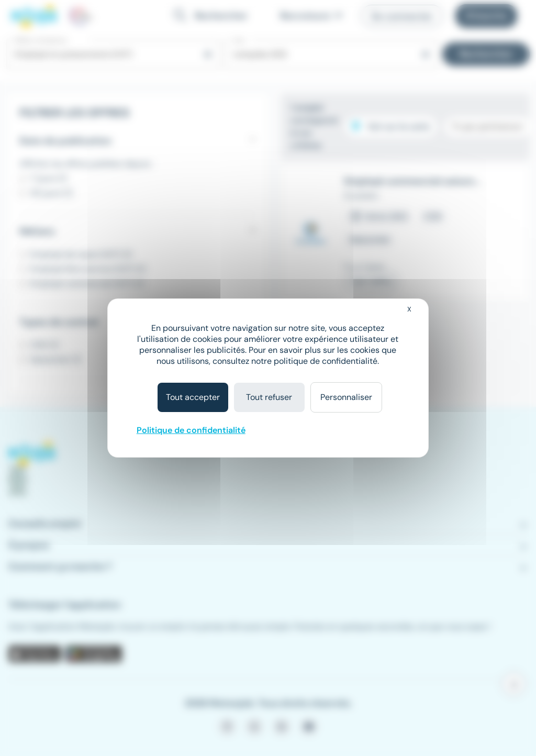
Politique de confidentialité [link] (191, 430)
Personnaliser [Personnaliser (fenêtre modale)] (346, 397)
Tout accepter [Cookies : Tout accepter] (193, 397)
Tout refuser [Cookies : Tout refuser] (269, 397)
